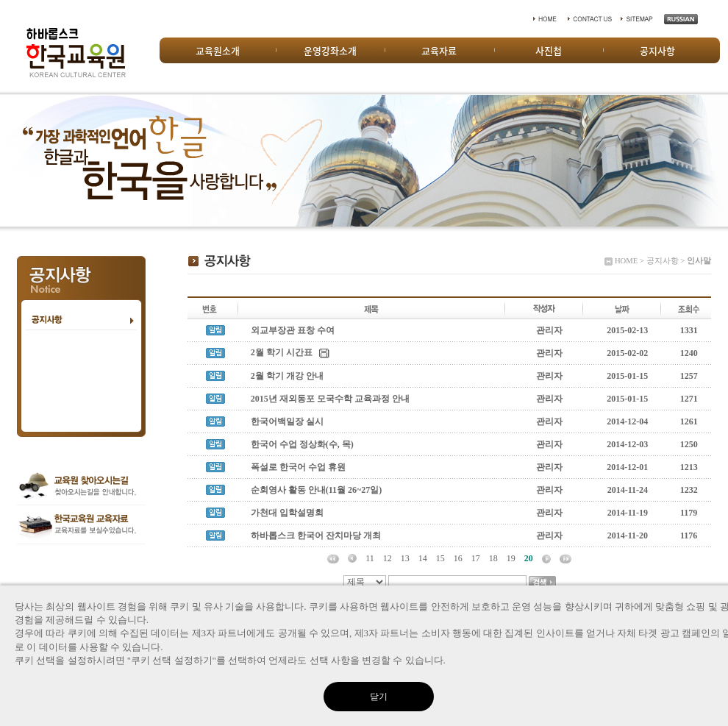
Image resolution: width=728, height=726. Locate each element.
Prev (19, 160)
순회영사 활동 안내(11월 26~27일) (317, 490)
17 (476, 558)
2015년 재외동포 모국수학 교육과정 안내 (330, 399)
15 (440, 558)
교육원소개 (218, 50)
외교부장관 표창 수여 (293, 330)
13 (405, 558)
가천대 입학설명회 (287, 513)
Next (709, 160)
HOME (626, 261)
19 (511, 558)
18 (493, 558)
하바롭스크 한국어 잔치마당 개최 (316, 535)
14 (423, 558)
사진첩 (549, 50)
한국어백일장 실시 (287, 421)
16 (458, 558)
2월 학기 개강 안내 (287, 376)
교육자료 (439, 50)
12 (388, 558)
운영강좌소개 (330, 50)
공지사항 (657, 50)
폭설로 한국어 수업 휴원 (299, 467)
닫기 (379, 697)
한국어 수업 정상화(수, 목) (302, 444)
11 (370, 558)
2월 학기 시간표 (282, 352)
